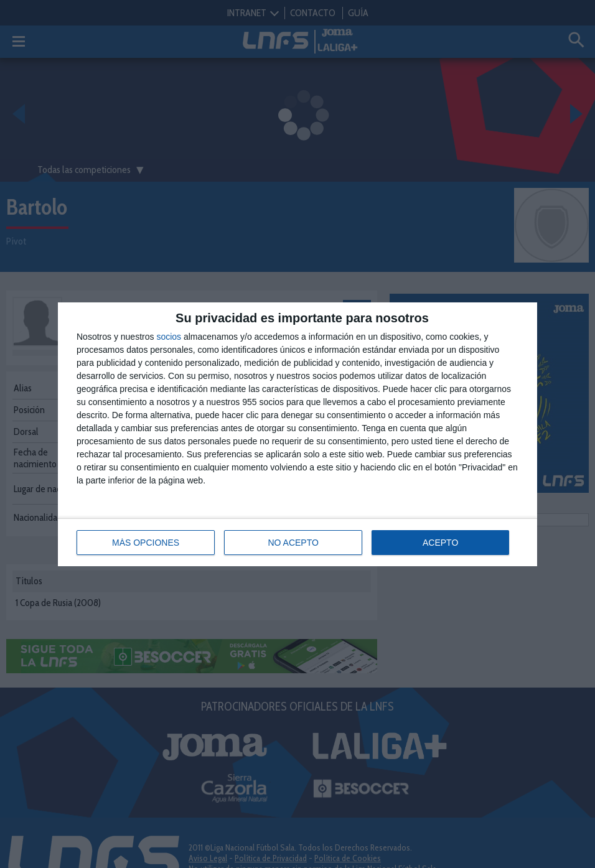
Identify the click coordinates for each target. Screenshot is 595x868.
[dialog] (297, 434)
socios (169, 337)
